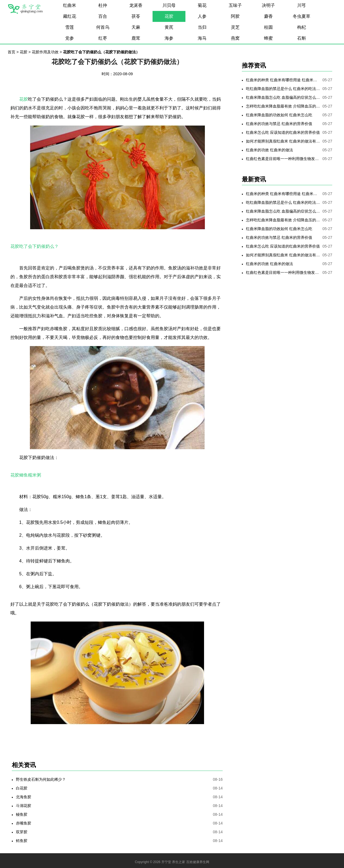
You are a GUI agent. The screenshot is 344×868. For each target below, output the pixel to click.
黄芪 (169, 27)
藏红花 (70, 16)
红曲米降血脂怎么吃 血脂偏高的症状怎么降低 (283, 97)
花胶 (169, 16)
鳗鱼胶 (22, 814)
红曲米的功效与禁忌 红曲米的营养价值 (279, 124)
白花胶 (22, 788)
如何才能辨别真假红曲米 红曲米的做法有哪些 (283, 141)
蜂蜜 (268, 38)
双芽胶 (22, 832)
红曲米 (70, 5)
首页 (12, 52)
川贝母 (169, 5)
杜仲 (103, 5)
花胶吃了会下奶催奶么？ (35, 246)
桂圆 (268, 27)
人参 (202, 16)
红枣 (103, 38)
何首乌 (103, 27)
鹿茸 (136, 38)
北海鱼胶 (24, 797)
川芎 (302, 5)
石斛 (302, 38)
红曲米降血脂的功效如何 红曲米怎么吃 (279, 115)
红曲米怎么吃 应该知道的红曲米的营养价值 (283, 132)
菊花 (202, 5)
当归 (202, 27)
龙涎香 (136, 5)
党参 (70, 38)
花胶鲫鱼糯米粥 (26, 475)
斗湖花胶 (24, 806)
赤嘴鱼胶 (24, 823)
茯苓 (136, 16)
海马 (202, 38)
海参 (169, 38)
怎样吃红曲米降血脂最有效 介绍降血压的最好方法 (283, 106)
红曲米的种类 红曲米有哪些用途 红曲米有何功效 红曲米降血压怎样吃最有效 (283, 80)
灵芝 (235, 27)
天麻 (136, 27)
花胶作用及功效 (45, 52)
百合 (103, 16)
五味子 (235, 5)
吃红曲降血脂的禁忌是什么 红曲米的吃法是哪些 (283, 89)
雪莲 (70, 27)
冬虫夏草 (302, 16)
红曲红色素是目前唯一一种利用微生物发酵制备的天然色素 (283, 159)
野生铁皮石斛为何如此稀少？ (41, 779)
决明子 (268, 5)
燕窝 (235, 38)
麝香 (268, 16)
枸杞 (302, 27)
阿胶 (235, 16)
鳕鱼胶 (22, 841)
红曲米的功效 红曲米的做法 (270, 150)
